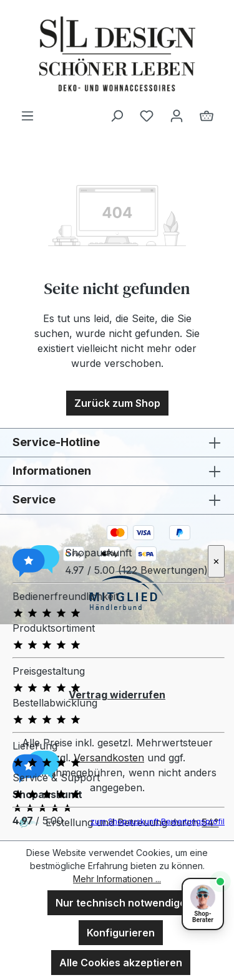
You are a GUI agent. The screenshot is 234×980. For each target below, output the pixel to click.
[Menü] (27, 115)
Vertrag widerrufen (117, 695)
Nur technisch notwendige (121, 903)
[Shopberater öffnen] (203, 904)
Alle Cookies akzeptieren (121, 963)
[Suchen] (117, 115)
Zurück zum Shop (117, 403)
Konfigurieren (121, 933)
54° (210, 822)
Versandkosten (109, 758)
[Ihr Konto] (177, 115)
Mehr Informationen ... (117, 879)
